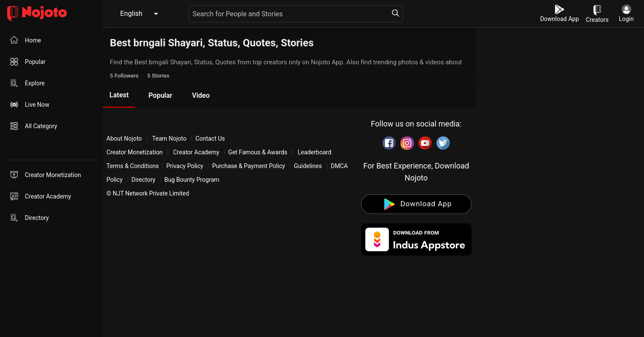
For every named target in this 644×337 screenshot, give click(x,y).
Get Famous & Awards (258, 152)
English (131, 14)
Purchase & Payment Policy (249, 166)
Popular (160, 95)
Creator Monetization (135, 152)
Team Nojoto (170, 138)
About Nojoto (125, 138)
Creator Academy (196, 152)
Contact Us (210, 138)
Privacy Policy (185, 166)
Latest (119, 95)
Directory (144, 180)
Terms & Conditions (132, 166)
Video (201, 95)
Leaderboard (314, 152)
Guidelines (308, 166)
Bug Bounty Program (192, 180)
